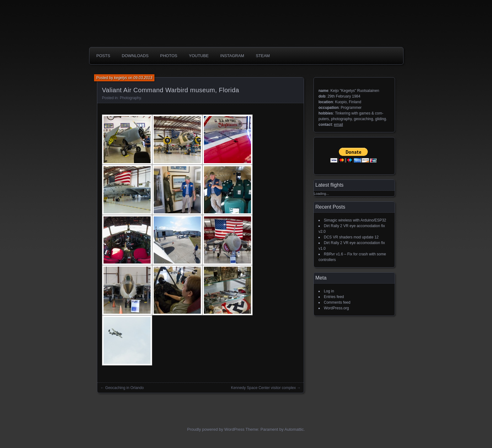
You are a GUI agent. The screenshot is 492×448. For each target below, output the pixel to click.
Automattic (294, 429)
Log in (329, 291)
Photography (130, 98)
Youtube (199, 56)
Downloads (135, 56)
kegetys (121, 78)
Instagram (232, 56)
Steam (263, 56)
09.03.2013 (143, 78)
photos (169, 56)
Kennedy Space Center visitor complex (263, 388)
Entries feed (334, 297)
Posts (103, 56)
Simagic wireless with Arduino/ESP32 (355, 220)
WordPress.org (336, 308)
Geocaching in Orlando (124, 388)
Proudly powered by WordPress (216, 429)
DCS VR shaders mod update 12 (351, 237)
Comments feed (337, 302)
